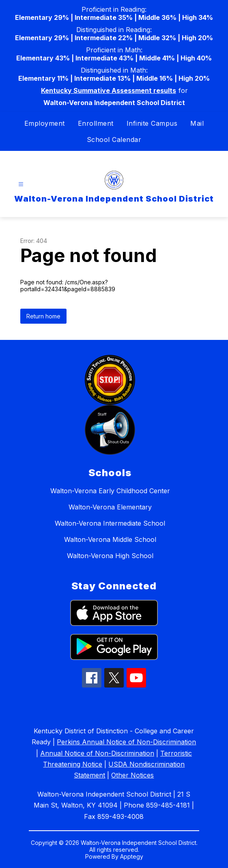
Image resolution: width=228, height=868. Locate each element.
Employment (45, 123)
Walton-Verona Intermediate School (110, 523)
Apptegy (132, 856)
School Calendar (114, 140)
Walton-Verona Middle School (110, 539)
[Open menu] (21, 184)
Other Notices (132, 775)
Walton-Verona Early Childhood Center (110, 491)
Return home (43, 316)
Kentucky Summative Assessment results (109, 90)
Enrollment (96, 123)
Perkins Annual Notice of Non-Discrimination (126, 742)
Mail (197, 123)
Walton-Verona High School (110, 556)
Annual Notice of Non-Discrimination (97, 753)
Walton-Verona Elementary (110, 507)
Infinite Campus (152, 123)
